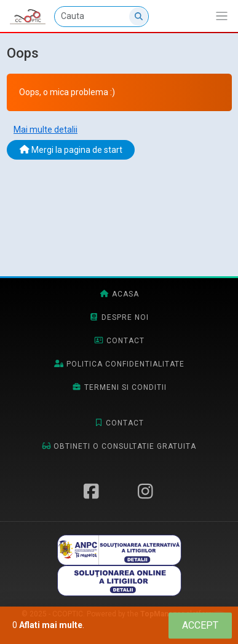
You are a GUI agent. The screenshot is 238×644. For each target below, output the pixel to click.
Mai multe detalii (46, 130)
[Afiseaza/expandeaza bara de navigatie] (222, 16)
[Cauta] (102, 17)
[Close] (200, 625)
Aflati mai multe (51, 625)
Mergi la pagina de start (71, 150)
